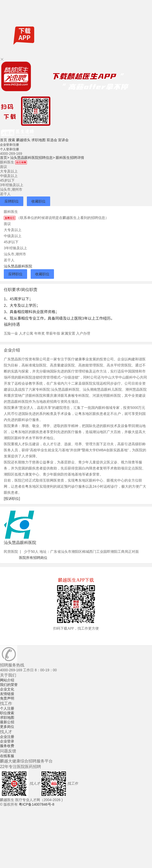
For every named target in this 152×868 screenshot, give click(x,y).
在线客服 (7, 756)
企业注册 (7, 737)
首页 (4, 140)
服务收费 (7, 746)
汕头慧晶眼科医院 (18, 266)
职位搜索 (7, 713)
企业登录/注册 (9, 145)
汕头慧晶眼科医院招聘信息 (32, 158)
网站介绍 (7, 680)
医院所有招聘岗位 (33, 558)
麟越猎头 (23, 140)
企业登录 (7, 741)
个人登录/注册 (9, 149)
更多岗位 (7, 727)
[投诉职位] (12, 499)
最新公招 (7, 722)
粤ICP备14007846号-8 (36, 804)
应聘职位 (12, 201)
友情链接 (7, 694)
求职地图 (39, 140)
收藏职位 (39, 201)
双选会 (52, 140)
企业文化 (7, 689)
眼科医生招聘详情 (70, 158)
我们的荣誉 (9, 685)
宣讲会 (63, 140)
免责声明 (7, 698)
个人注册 (7, 708)
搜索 (12, 140)
